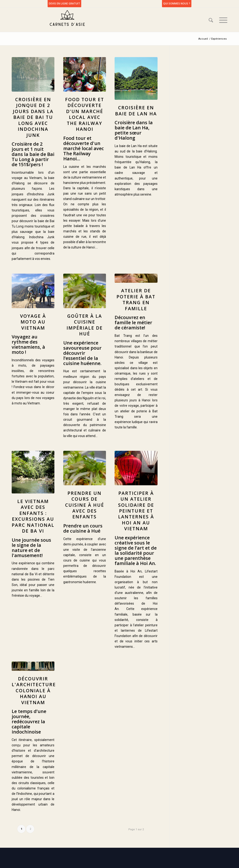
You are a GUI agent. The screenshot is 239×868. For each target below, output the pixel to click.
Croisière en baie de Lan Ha (136, 110)
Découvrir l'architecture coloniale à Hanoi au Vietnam (34, 691)
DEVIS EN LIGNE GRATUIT (64, 3)
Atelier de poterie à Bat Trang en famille (136, 299)
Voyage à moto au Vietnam (33, 322)
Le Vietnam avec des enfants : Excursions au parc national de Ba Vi (33, 516)
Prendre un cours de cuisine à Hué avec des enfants (85, 505)
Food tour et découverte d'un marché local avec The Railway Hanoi (85, 114)
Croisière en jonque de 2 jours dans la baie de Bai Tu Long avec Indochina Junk (33, 117)
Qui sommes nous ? (177, 3)
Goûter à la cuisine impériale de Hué (85, 325)
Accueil (203, 39)
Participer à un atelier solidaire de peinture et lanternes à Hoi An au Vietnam (136, 511)
